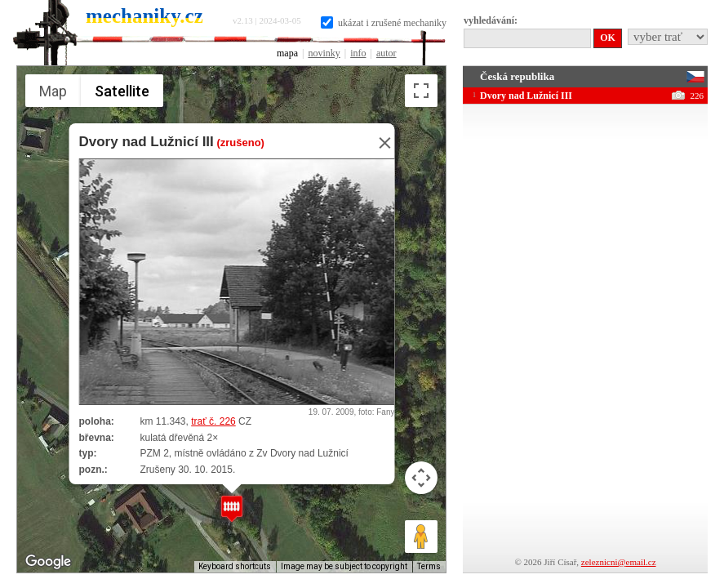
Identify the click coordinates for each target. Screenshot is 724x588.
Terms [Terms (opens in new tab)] (429, 566)
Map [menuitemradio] (53, 91)
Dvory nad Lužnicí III (146, 142)
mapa (287, 53)
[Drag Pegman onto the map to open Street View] (421, 537)
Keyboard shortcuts (235, 566)
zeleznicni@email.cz (619, 562)
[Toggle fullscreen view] (421, 91)
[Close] (380, 143)
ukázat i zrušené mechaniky (384, 23)
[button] (232, 508)
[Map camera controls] (421, 478)
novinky (324, 53)
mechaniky (144, 16)
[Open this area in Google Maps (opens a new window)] (48, 562)
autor (386, 53)
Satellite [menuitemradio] (122, 91)
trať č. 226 (213, 421)
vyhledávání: (491, 20)
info (358, 53)
